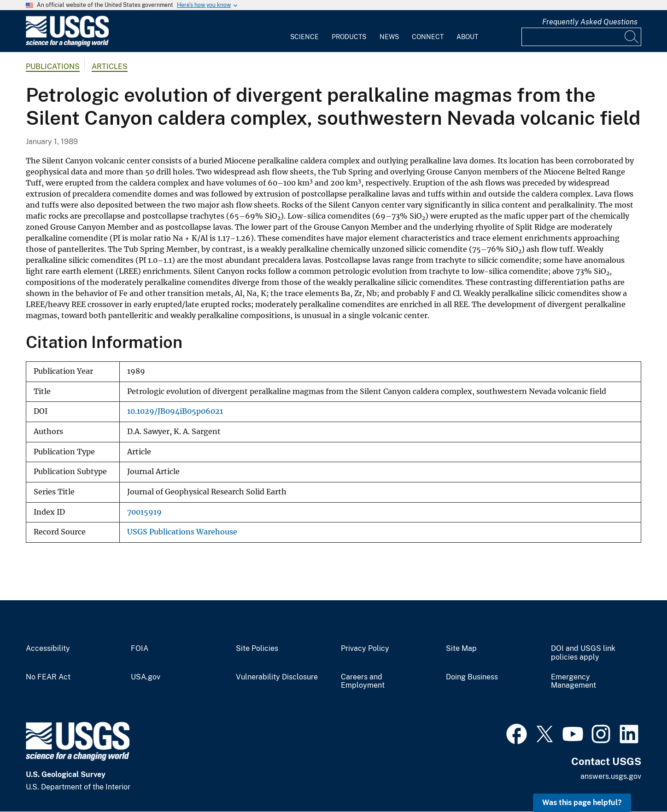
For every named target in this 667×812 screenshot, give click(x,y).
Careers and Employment (363, 681)
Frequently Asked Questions (590, 22)
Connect (428, 37)
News (389, 37)
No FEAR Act (48, 677)
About (467, 37)
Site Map (461, 649)
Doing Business (472, 677)
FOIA (140, 649)
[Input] (581, 37)
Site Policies (257, 649)
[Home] (67, 44)
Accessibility (48, 649)
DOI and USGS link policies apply (583, 653)
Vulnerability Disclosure (277, 677)
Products (349, 37)
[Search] (632, 37)
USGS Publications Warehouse (182, 532)
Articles (110, 67)
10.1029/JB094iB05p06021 (175, 411)
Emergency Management (573, 681)
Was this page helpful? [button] (582, 803)
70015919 (144, 512)
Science (304, 37)
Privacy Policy (365, 649)
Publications (53, 67)
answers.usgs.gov (611, 776)
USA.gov (146, 677)
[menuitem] (304, 31)
